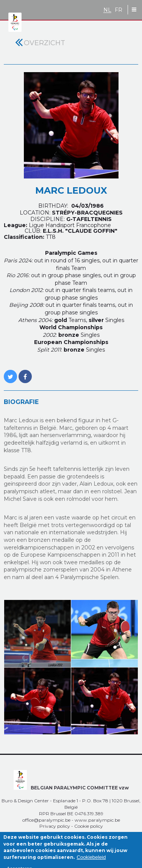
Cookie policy (89, 826)
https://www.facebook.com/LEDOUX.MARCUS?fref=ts (25, 372)
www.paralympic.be (97, 820)
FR (119, 10)
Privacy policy (55, 826)
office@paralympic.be (46, 820)
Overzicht (44, 43)
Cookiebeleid (91, 861)
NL (107, 10)
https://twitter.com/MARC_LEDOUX (10, 372)
